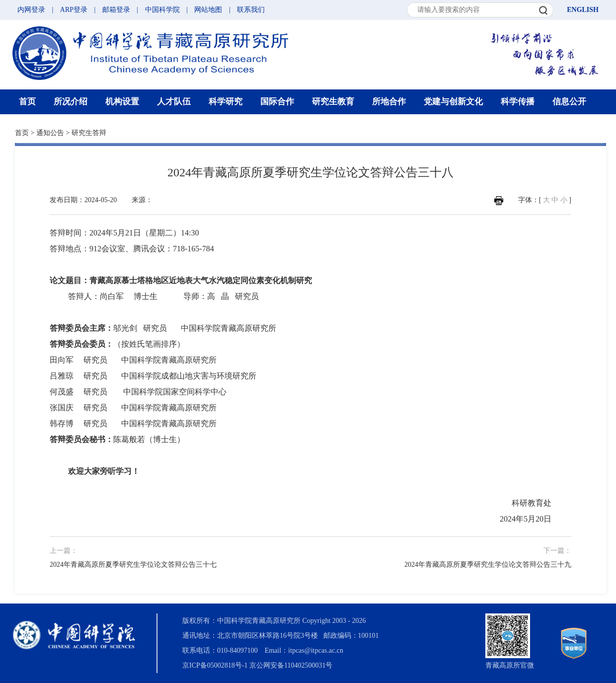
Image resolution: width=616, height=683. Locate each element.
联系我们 (251, 10)
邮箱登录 (116, 10)
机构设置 (122, 102)
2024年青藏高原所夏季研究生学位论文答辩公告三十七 (133, 565)
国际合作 (277, 102)
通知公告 (50, 133)
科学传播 (518, 102)
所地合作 (389, 102)
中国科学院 (162, 10)
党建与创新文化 (453, 102)
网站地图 (208, 10)
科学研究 (226, 102)
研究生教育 (333, 102)
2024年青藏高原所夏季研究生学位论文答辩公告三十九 (488, 565)
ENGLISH (583, 10)
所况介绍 (71, 102)
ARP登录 (74, 10)
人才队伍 (174, 102)
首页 (27, 102)
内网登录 (31, 10)
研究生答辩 (89, 133)
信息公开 (569, 102)
